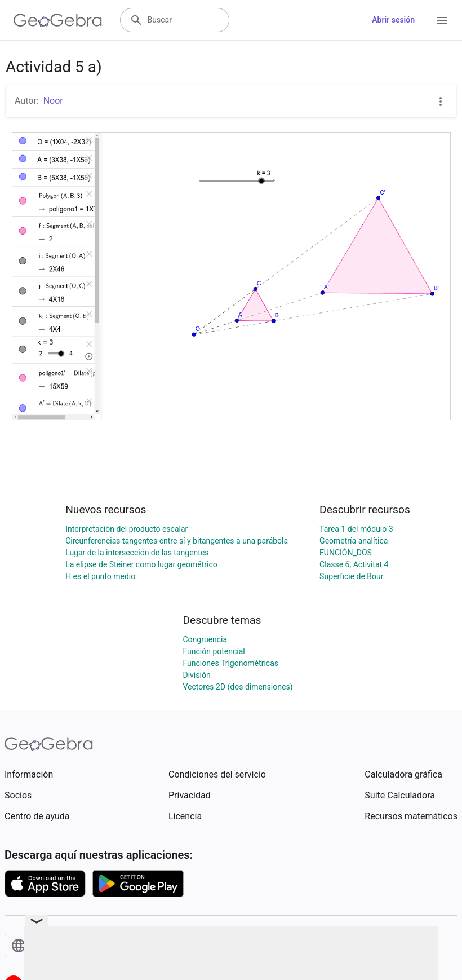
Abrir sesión (393, 20)
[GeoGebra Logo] (58, 20)
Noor (53, 101)
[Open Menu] (442, 20)
